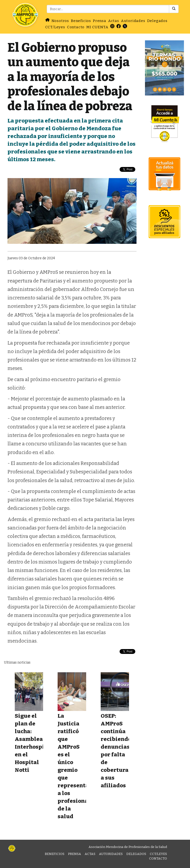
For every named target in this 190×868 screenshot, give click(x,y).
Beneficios (81, 21)
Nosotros (60, 21)
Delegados (157, 21)
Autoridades (133, 21)
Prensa (100, 21)
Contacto (76, 27)
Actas (114, 21)
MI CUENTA (97, 27)
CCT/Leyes (55, 27)
